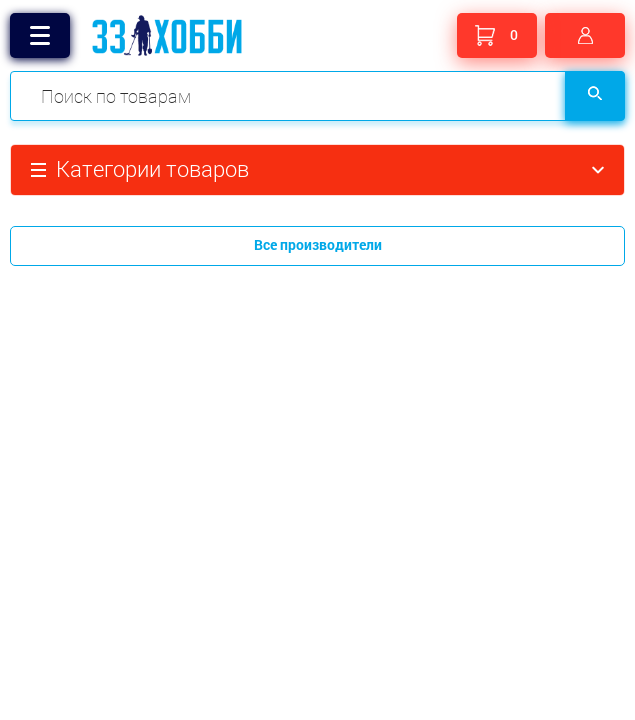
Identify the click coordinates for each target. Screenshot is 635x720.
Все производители (318, 244)
